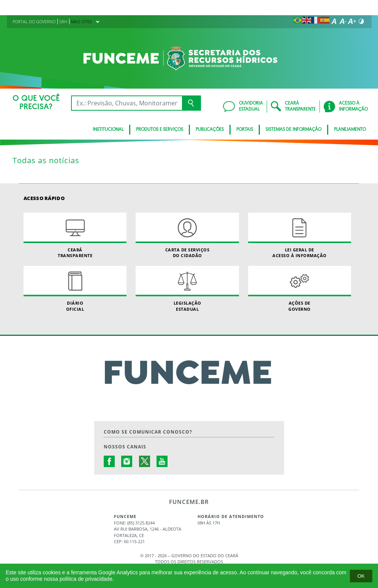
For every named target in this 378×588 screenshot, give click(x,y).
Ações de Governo (300, 289)
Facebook (109, 461)
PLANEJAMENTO (350, 130)
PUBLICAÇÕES (210, 130)
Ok (361, 576)
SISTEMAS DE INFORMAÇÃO (293, 130)
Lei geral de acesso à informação (300, 235)
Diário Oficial (75, 289)
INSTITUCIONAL (108, 130)
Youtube (162, 461)
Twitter (145, 461)
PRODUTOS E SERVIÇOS (160, 130)
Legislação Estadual (187, 289)
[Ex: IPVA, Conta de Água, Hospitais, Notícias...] (127, 103)
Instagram (127, 461)
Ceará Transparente (75, 235)
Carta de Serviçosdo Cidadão (187, 235)
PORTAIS (245, 130)
